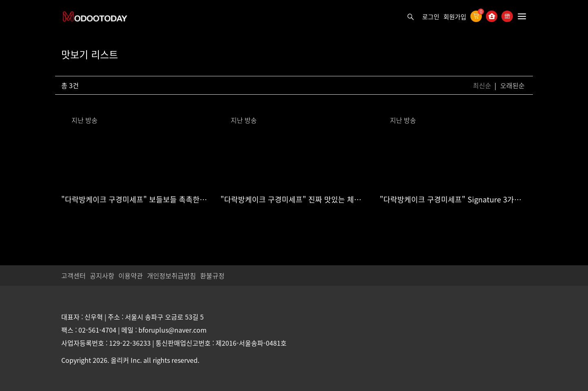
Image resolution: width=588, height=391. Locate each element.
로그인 (431, 17)
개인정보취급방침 (171, 275)
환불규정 (212, 275)
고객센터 (73, 275)
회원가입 (455, 17)
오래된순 (512, 85)
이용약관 (131, 275)
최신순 (483, 85)
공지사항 (102, 275)
